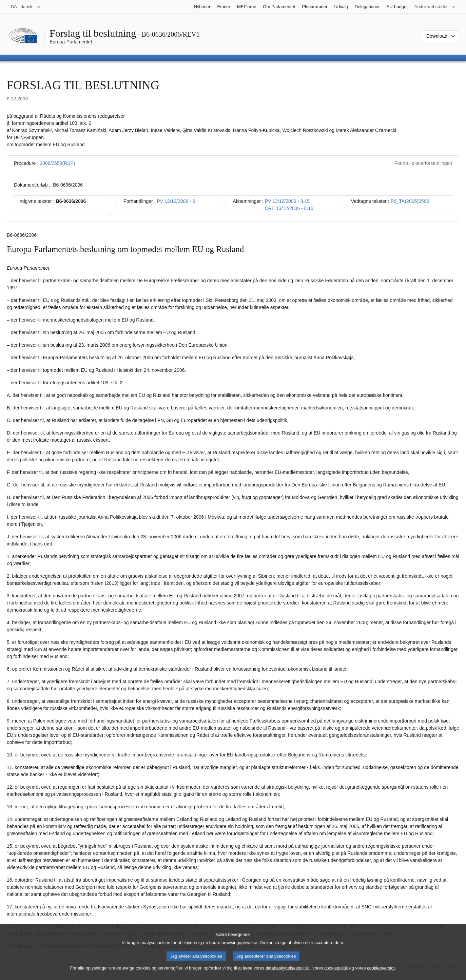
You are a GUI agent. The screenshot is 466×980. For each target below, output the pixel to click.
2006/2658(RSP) (57, 163)
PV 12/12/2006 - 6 (176, 201)
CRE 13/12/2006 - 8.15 (289, 208)
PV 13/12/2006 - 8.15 (287, 201)
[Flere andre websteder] (435, 7)
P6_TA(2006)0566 (410, 201)
